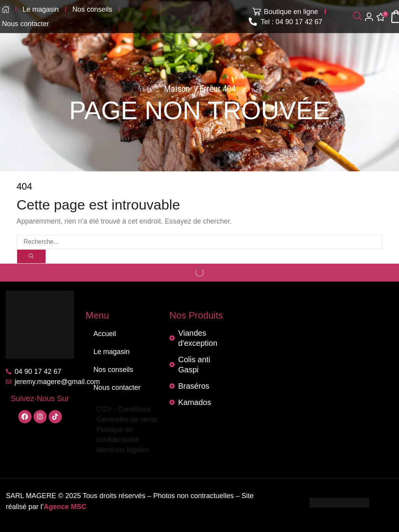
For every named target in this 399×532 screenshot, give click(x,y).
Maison (177, 89)
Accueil (105, 334)
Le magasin (112, 352)
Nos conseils (113, 370)
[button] (357, 17)
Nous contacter (117, 388)
